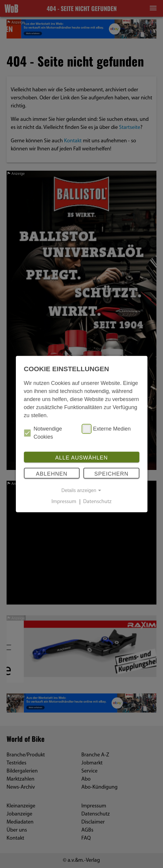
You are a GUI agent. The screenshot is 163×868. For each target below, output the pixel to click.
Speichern (111, 474)
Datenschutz (97, 502)
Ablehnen (52, 474)
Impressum (64, 502)
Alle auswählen (81, 458)
